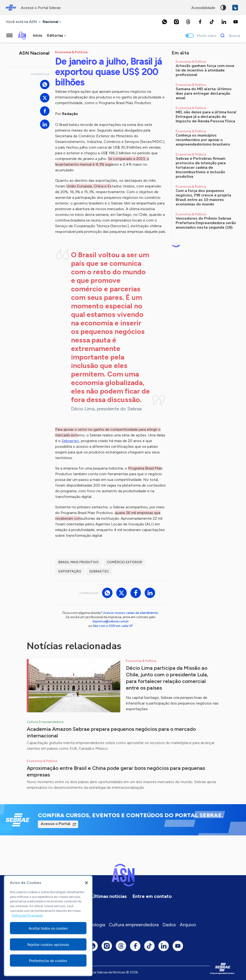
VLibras (235, 8)
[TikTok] (212, 22)
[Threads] (188, 22)
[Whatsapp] (165, 22)
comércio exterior (124, 562)
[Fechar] (86, 883)
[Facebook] (200, 22)
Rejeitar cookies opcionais (48, 944)
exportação (70, 571)
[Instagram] (176, 22)
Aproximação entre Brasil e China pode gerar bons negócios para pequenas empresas (116, 771)
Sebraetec (70, 441)
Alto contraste (223, 8)
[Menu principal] (9, 35)
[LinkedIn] (224, 22)
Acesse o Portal (56, 824)
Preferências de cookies (48, 960)
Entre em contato (152, 896)
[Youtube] (236, 22)
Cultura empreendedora (134, 925)
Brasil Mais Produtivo (78, 562)
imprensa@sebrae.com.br (111, 621)
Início (38, 35)
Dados (169, 925)
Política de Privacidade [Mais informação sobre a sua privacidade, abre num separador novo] (27, 916)
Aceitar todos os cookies (48, 928)
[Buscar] (229, 35)
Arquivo (188, 925)
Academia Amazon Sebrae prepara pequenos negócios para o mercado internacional (111, 732)
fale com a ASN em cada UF (113, 626)
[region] (48, 926)
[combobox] (52, 22)
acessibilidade (203, 8)
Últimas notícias (109, 896)
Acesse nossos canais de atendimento (130, 613)
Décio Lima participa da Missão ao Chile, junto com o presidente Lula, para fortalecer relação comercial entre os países (167, 678)
